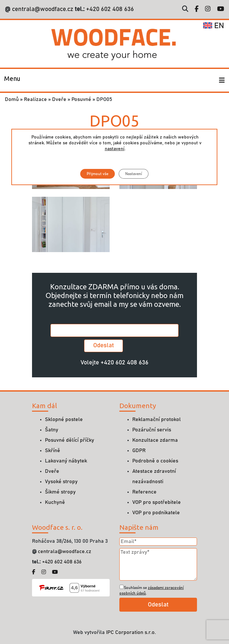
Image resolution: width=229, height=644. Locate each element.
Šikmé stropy (60, 492)
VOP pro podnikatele (156, 513)
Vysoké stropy (61, 482)
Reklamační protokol (157, 419)
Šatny (52, 430)
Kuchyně (55, 502)
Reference (144, 492)
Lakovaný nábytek (66, 461)
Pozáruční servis (152, 430)
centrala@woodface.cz (43, 9)
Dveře (59, 99)
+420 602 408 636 (109, 9)
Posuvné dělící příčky (70, 440)
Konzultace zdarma (155, 440)
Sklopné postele (64, 419)
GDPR (139, 450)
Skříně (53, 450)
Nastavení (134, 174)
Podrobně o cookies (155, 461)
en (214, 26)
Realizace (35, 99)
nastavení (115, 149)
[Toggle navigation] (12, 80)
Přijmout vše (98, 174)
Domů (12, 99)
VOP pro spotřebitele (157, 502)
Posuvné (81, 99)
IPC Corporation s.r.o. (131, 632)
